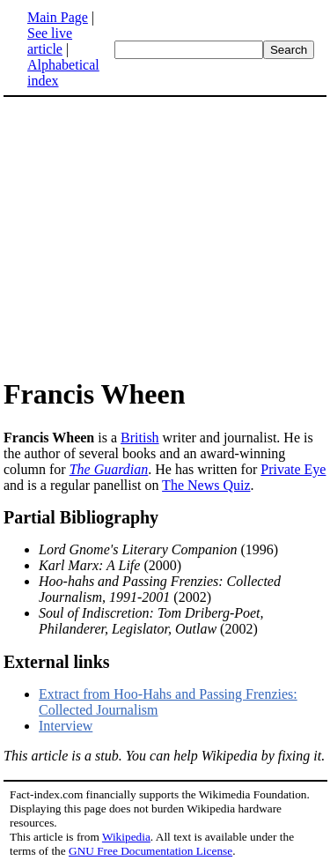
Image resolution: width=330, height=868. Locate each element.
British (140, 438)
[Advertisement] (165, 236)
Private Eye (293, 469)
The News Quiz (206, 485)
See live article (50, 41)
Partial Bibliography (81, 517)
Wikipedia (126, 837)
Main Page (58, 17)
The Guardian (109, 469)
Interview (66, 726)
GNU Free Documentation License (150, 851)
